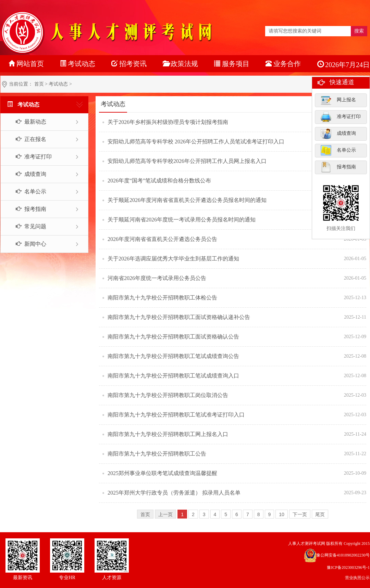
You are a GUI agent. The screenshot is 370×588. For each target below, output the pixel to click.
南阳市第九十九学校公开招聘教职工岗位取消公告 (168, 395)
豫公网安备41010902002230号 (343, 555)
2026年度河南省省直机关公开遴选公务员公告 (162, 239)
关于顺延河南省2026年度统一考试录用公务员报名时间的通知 (182, 220)
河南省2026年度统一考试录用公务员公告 (157, 278)
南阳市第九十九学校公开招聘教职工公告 (157, 454)
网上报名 (338, 100)
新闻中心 (27, 244)
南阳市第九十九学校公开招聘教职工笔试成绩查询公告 (173, 356)
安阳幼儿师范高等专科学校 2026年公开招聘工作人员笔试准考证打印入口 (196, 142)
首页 (39, 84)
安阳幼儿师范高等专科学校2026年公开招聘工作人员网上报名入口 (187, 161)
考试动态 (58, 84)
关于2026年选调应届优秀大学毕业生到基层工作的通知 (173, 259)
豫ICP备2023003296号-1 (348, 567)
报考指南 (338, 167)
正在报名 (27, 139)
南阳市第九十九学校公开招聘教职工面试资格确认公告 (173, 337)
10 (282, 514)
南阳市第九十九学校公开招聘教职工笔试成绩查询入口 (173, 376)
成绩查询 (338, 133)
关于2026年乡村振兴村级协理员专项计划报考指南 (168, 122)
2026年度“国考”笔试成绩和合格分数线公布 (159, 181)
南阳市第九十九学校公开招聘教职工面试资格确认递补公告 (179, 317)
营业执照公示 (357, 578)
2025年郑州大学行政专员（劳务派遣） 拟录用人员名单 (174, 493)
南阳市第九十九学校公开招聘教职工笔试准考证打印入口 (176, 415)
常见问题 (27, 226)
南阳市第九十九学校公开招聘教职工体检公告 (162, 298)
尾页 (320, 514)
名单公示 (338, 150)
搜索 (359, 31)
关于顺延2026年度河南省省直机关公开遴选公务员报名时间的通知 (187, 200)
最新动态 (27, 122)
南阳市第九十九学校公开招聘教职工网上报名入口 (168, 434)
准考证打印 (341, 117)
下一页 (300, 514)
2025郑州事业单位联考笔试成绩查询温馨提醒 (162, 473)
